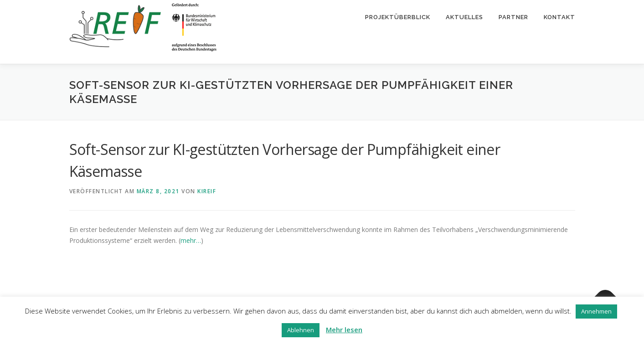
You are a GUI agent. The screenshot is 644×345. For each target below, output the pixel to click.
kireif (207, 191)
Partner (513, 17)
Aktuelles (464, 17)
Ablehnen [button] (301, 330)
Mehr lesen (344, 330)
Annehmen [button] (596, 311)
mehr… (191, 240)
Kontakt (559, 17)
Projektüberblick (398, 17)
